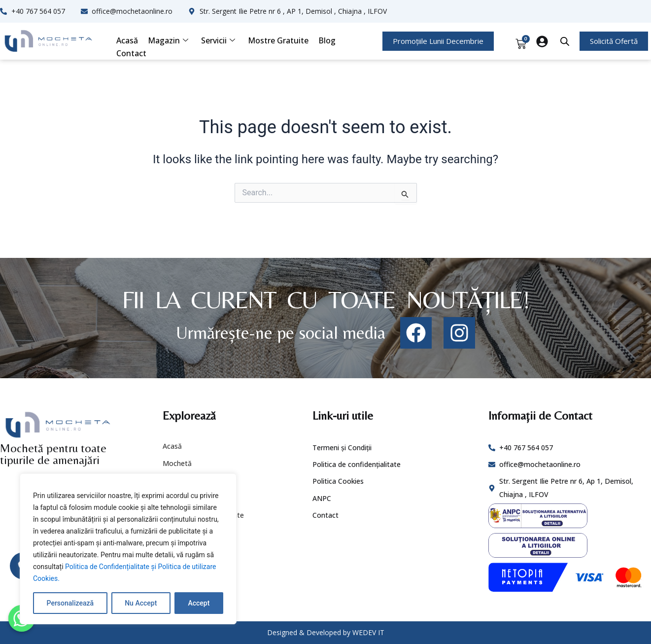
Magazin (168, 40)
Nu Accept (141, 603)
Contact (131, 53)
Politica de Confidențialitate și (112, 567)
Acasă (127, 40)
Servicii (218, 40)
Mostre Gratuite (278, 40)
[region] (128, 549)
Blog (327, 40)
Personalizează (70, 603)
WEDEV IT (368, 632)
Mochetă (177, 463)
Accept (199, 603)
